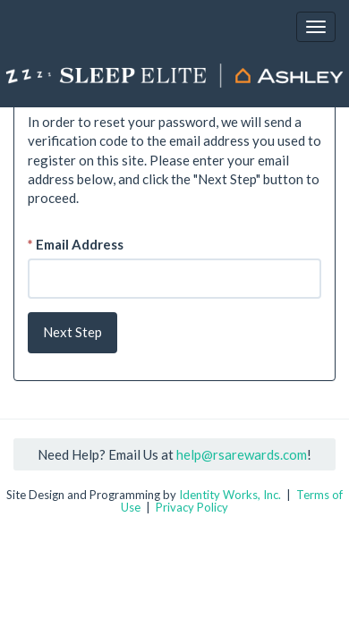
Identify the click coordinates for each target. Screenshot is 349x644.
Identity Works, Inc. (230, 495)
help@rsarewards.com (242, 454)
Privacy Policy (192, 507)
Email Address (76, 244)
